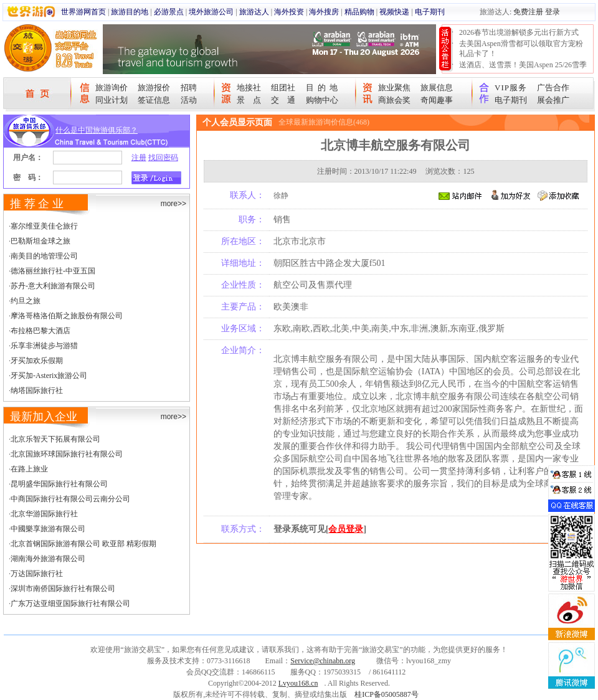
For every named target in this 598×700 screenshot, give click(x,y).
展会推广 (553, 100)
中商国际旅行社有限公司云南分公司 (70, 499)
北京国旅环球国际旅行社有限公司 (67, 454)
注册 (139, 158)
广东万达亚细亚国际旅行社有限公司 (70, 603)
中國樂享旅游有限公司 (48, 529)
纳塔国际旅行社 (37, 390)
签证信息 (154, 100)
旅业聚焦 (394, 87)
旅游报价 (154, 87)
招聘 (189, 87)
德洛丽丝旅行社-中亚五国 (53, 271)
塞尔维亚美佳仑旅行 (44, 226)
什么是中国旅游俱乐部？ (97, 130)
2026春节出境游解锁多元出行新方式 (519, 32)
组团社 (283, 87)
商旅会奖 (394, 100)
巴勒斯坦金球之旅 (40, 241)
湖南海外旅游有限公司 (48, 559)
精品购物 (359, 12)
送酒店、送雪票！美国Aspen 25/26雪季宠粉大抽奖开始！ (523, 70)
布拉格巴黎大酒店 (40, 331)
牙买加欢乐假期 (37, 361)
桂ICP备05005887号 (387, 694)
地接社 (249, 87)
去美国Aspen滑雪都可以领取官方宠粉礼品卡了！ (521, 49)
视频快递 (394, 12)
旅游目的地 (130, 12)
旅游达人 (254, 12)
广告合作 (553, 87)
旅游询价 (112, 87)
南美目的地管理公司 (44, 256)
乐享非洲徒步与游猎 (44, 346)
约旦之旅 (26, 301)
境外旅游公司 (211, 12)
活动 (189, 100)
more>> (173, 204)
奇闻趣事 (437, 100)
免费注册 (528, 12)
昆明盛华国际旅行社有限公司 (59, 484)
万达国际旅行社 (37, 574)
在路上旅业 (29, 469)
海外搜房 (324, 12)
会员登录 (346, 529)
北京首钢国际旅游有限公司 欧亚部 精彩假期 (83, 544)
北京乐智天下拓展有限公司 (55, 439)
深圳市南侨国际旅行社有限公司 (63, 589)
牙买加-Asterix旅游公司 (49, 376)
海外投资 (289, 12)
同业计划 (112, 100)
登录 (553, 12)
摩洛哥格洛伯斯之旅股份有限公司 (67, 316)
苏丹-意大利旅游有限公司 (53, 286)
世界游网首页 (83, 12)
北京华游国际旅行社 (44, 514)
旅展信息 (437, 87)
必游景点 (169, 12)
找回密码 (163, 158)
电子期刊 (430, 12)
